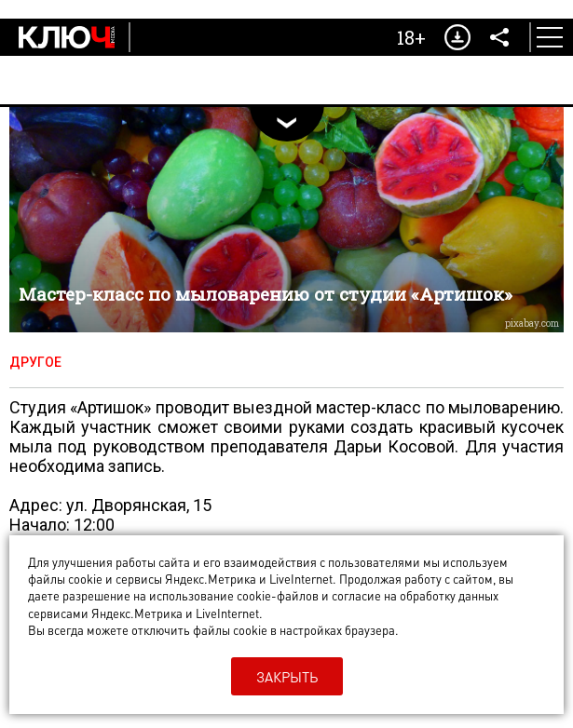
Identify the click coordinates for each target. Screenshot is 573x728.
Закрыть (287, 677)
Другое (35, 362)
